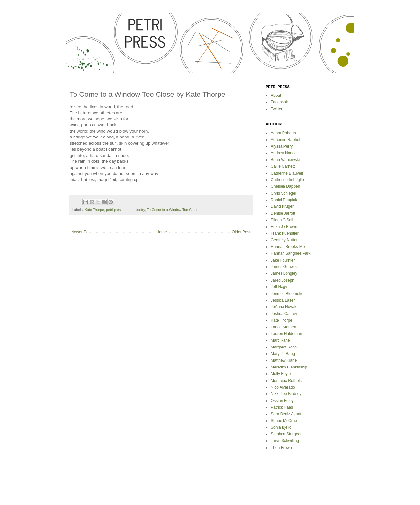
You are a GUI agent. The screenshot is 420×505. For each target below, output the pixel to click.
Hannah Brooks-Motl (289, 247)
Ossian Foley (282, 401)
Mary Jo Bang (283, 354)
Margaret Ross (284, 347)
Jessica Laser (283, 300)
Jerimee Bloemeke (287, 294)
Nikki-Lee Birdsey (286, 394)
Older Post (241, 232)
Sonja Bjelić (281, 427)
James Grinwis (284, 267)
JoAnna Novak (283, 307)
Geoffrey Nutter (284, 240)
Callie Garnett (283, 166)
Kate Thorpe (94, 210)
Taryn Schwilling (285, 441)
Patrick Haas (282, 407)
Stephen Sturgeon (287, 434)
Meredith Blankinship (289, 367)
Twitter (276, 109)
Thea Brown (281, 448)
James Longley (284, 273)
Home (162, 232)
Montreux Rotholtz (287, 381)
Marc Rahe (280, 340)
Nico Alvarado (283, 387)
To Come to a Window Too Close (173, 210)
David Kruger (282, 206)
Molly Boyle (281, 374)
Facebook (279, 102)
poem (129, 210)
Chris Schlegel (283, 193)
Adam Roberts (283, 133)
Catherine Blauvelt (287, 173)
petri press (114, 210)
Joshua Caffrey (284, 314)
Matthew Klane (284, 360)
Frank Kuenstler (285, 233)
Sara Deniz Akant (286, 414)
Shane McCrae (284, 421)
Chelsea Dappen (285, 186)
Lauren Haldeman (286, 334)
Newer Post (81, 232)
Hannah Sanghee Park (291, 253)
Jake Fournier (283, 260)
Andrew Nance (284, 153)
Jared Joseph (283, 280)
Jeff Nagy (279, 287)
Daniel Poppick (284, 200)
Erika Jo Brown (284, 227)
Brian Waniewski (285, 160)
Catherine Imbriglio (287, 180)
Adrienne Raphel (285, 140)
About (276, 95)
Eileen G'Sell (282, 220)
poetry (140, 210)
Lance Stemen (283, 327)
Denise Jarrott (283, 213)
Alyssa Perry (282, 146)
